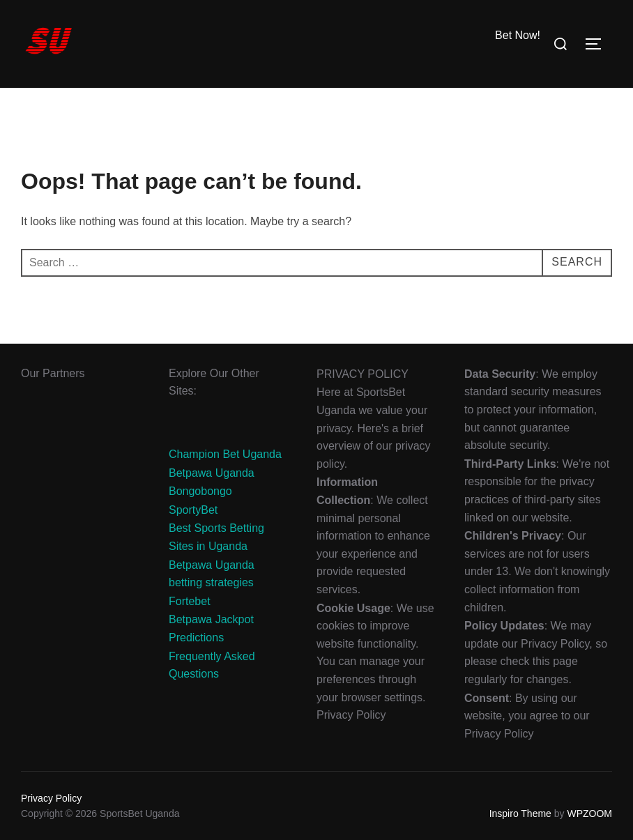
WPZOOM (589, 814)
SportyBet (193, 510)
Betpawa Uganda (212, 473)
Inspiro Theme (520, 814)
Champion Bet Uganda (225, 454)
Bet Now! (518, 35)
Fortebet (190, 601)
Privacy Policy (51, 798)
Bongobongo (200, 491)
